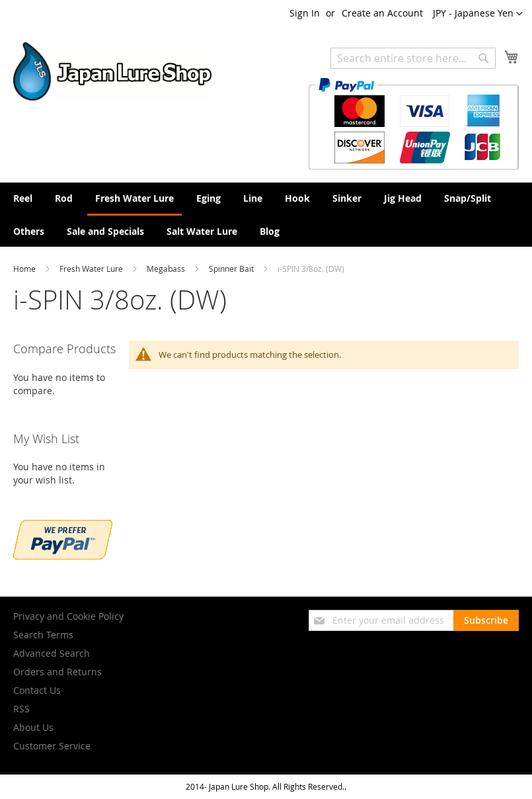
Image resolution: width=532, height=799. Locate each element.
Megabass (167, 269)
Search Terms (43, 635)
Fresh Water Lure (92, 269)
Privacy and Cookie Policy (68, 616)
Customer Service (52, 746)
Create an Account (382, 13)
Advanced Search (52, 653)
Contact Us (37, 690)
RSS (21, 709)
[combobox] (413, 58)
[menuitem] (23, 198)
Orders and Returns (57, 672)
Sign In (305, 13)
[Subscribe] (486, 620)
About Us (33, 727)
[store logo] (112, 71)
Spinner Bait (232, 269)
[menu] (266, 215)
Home (25, 269)
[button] (478, 14)
